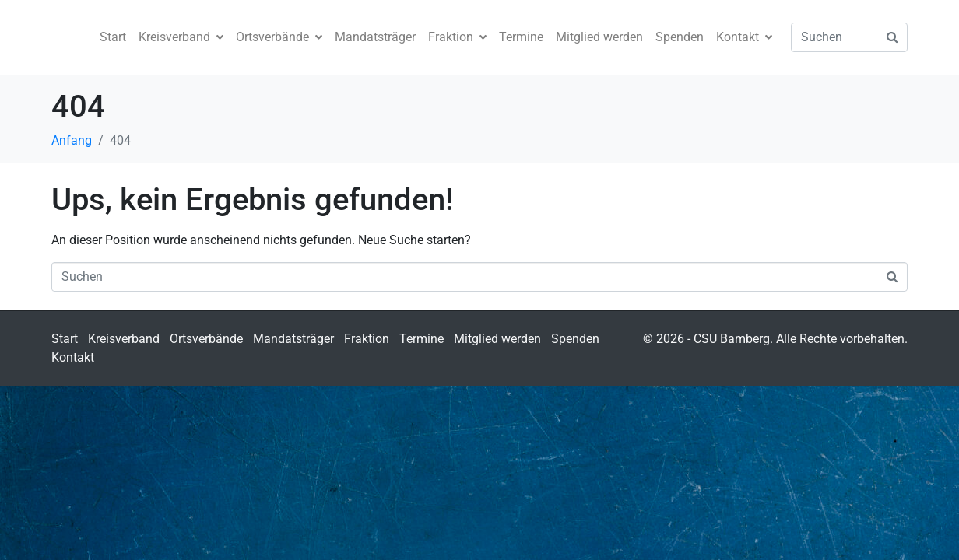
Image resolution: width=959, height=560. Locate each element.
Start (113, 37)
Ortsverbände (279, 37)
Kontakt (744, 37)
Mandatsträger (375, 37)
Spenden (680, 37)
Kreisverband (181, 37)
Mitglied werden (599, 37)
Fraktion (457, 37)
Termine (521, 37)
